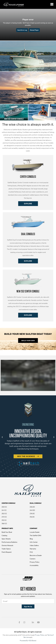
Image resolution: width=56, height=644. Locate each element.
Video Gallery (34, 545)
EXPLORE (28, 204)
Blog (31, 539)
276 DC (32, 513)
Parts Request (7, 552)
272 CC (4, 517)
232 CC (4, 507)
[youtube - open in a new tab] (38, 623)
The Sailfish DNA (36, 535)
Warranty (33, 549)
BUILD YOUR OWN (28, 340)
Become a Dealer (36, 555)
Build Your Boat (7, 532)
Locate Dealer (35, 532)
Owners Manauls (7, 545)
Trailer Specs (6, 549)
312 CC (4, 520)
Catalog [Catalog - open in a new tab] (4, 535)
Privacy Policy (35, 562)
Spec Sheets (6, 539)
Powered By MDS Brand (28, 640)
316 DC (32, 517)
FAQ (31, 552)
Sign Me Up (28, 606)
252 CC (4, 513)
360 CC (4, 523)
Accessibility (34, 565)
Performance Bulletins (9, 542)
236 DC (32, 507)
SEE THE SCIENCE (28, 456)
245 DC (32, 510)
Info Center (34, 542)
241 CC (4, 510)
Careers (32, 559)
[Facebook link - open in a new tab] (19, 623)
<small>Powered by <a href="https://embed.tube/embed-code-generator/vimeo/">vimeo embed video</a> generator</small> (28, 25)
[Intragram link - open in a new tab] (24, 623)
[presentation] (2, 437)
